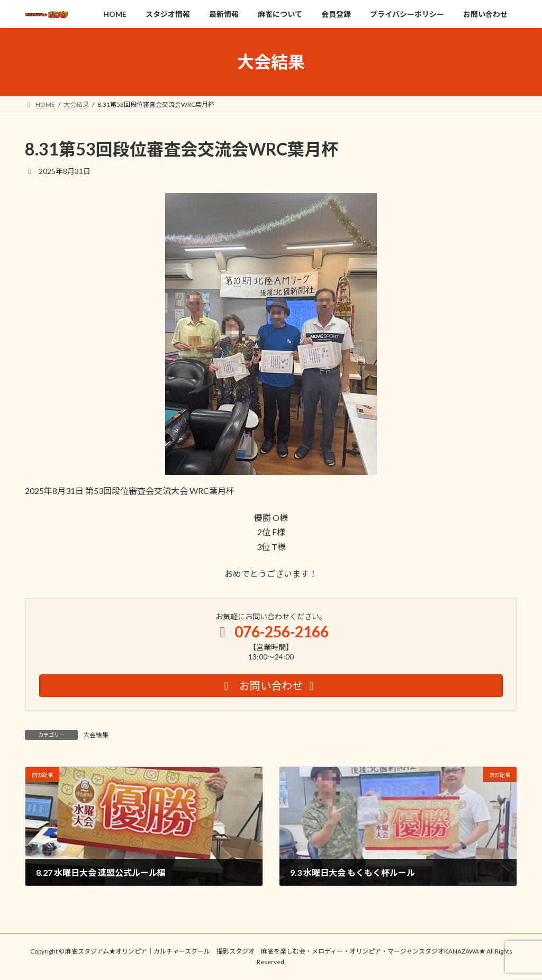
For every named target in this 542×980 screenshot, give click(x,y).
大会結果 (96, 735)
